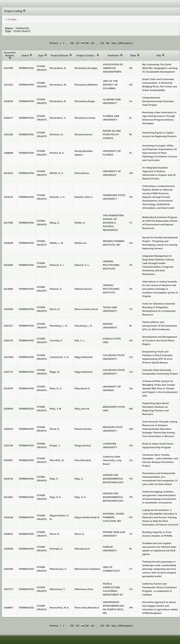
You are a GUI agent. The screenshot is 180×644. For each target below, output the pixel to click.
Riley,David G (82, 388)
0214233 (8, 173)
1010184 (8, 517)
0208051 (8, 534)
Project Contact (86, 56)
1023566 (8, 309)
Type (41, 56)
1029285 (8, 243)
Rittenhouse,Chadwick (87, 569)
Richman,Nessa (83, 134)
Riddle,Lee (81, 243)
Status (25, 56)
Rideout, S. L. (82, 265)
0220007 (8, 460)
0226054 (8, 409)
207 (78, 43)
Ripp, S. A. (80, 497)
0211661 (8, 497)
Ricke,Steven (82, 173)
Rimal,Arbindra (83, 429)
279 (102, 43)
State (134, 56)
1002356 (8, 569)
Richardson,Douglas (86, 68)
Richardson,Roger (85, 101)
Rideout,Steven (83, 289)
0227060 (8, 68)
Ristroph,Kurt (82, 549)
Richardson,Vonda (85, 118)
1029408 (8, 549)
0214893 (8, 289)
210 (92, 43)
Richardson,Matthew (86, 85)
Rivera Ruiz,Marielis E (87, 608)
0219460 (8, 265)
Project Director (60, 56)
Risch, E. (80, 534)
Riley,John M (82, 409)
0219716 (8, 479)
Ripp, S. (79, 479)
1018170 (8, 197)
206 (72, 43)
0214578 (8, 388)
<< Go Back (11, 20)
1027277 (8, 589)
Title (159, 56)
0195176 (8, 341)
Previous (54, 43)
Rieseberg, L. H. (83, 326)
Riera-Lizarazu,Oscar (86, 309)
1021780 (8, 446)
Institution (114, 56)
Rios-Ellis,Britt (83, 460)
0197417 (8, 326)
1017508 (8, 357)
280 (108, 43)
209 (87, 43)
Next (114, 43)
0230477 (8, 118)
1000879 (8, 429)
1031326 (8, 134)
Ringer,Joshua (83, 446)
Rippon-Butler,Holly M (87, 517)
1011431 (8, 85)
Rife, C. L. (80, 341)
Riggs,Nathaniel (83, 357)
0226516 (8, 101)
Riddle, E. (80, 223)
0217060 (8, 223)
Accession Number (10, 54)
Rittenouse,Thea (84, 589)
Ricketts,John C (83, 197)
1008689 (8, 153)
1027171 (8, 372)
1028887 (8, 608)
